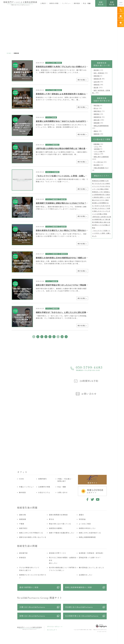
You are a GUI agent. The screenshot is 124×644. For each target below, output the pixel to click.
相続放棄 (97, 123)
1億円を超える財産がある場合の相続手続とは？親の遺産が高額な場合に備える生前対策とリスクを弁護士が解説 (102, 222)
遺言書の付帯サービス (57, 553)
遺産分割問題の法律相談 (58, 515)
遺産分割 (63, 199)
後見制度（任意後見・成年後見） (92, 553)
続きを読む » (82, 80)
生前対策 (63, 227)
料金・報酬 (87, 3)
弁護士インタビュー (27, 487)
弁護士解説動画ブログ (101, 168)
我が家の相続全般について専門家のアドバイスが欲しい (63, 569)
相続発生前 (101, 3)
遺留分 (96, 131)
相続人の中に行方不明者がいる (31, 533)
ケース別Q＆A (98, 162)
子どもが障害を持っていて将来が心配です (29, 569)
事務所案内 (42, 479)
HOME (9, 53)
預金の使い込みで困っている (60, 524)
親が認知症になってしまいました (92, 567)
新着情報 (56, 172)
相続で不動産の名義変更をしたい (62, 533)
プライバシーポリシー (54, 627)
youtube (98, 499)
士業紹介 (43, 3)
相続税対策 (97, 79)
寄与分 (96, 108)
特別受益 (97, 105)
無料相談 (77, 3)
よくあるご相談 (85, 524)
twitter (92, 499)
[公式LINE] (121, 24)
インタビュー (66, 3)
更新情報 (97, 149)
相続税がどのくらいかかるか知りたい (33, 576)
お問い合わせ (63, 492)
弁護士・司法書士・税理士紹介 (65, 480)
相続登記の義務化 (56, 528)
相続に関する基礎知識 (101, 157)
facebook (87, 499)
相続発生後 (112, 3)
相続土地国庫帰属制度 (101, 126)
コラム (48, 63)
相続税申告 (64, 254)
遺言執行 (97, 70)
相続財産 (97, 85)
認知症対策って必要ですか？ (90, 557)
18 (62, 337)
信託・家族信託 (57, 63)
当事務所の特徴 (44, 487)
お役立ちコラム (44, 492)
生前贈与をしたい (86, 575)
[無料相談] (121, 17)
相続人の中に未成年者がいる (90, 533)
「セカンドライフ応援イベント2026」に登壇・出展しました (63, 176)
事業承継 (97, 76)
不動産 (22, 524)
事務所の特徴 (54, 3)
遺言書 (54, 117)
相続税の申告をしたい (87, 528)
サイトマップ (51, 630)
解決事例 (97, 165)
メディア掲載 (98, 151)
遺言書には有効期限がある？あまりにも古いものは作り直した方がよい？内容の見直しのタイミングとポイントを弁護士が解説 (101, 208)
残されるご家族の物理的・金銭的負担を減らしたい (63, 560)
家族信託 (23, 557)
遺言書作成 (23, 553)
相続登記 (97, 114)
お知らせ (49, 172)
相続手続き (55, 145)
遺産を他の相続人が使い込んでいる (33, 537)
